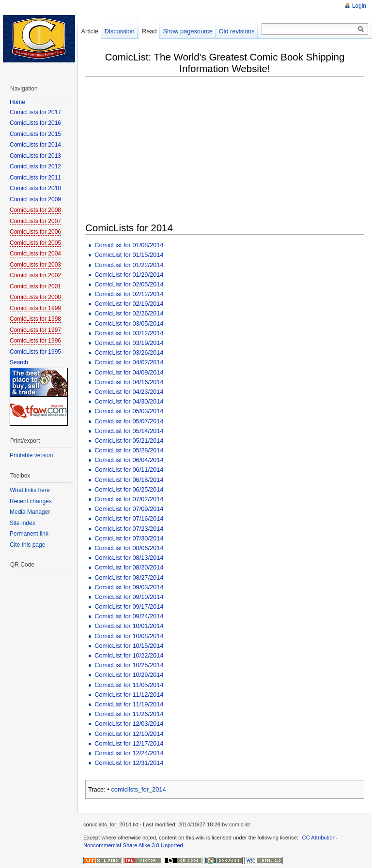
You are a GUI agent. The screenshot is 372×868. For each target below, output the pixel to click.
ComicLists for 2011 (35, 178)
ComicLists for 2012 (35, 166)
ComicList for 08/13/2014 (129, 558)
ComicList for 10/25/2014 (129, 665)
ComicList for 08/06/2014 (129, 548)
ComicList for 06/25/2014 (129, 489)
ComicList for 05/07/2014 (129, 421)
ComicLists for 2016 (35, 123)
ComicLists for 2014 (35, 145)
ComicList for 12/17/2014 (129, 743)
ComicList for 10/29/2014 (129, 675)
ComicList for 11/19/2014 (129, 704)
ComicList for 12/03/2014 (129, 724)
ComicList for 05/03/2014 (129, 411)
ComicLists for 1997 (35, 330)
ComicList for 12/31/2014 (129, 763)
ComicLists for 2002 (35, 275)
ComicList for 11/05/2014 (129, 685)
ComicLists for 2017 (35, 112)
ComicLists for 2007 (35, 221)
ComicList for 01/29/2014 (129, 275)
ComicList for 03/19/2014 (129, 343)
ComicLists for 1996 (35, 341)
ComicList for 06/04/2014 (129, 460)
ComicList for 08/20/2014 (129, 567)
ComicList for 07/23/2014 (129, 529)
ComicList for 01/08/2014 (129, 245)
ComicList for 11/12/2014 (129, 695)
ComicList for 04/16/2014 (129, 382)
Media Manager (30, 512)
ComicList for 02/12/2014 (129, 294)
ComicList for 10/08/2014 (129, 636)
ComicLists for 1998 (35, 319)
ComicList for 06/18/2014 (129, 480)
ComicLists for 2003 (35, 265)
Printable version (31, 455)
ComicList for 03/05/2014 (129, 323)
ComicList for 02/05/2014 (129, 284)
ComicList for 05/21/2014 (129, 441)
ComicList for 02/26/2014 (129, 313)
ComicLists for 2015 (35, 134)
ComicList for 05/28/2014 (129, 450)
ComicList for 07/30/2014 (129, 538)
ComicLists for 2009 (35, 199)
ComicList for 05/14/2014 (129, 431)
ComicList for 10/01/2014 (129, 626)
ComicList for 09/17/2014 (129, 606)
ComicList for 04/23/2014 (129, 392)
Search (19, 362)
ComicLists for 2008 (35, 210)
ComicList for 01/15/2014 (129, 255)
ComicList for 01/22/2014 (129, 265)
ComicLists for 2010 (35, 188)
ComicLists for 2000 (35, 297)
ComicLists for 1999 (35, 308)
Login (359, 6)
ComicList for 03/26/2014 (129, 352)
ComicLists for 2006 (35, 232)
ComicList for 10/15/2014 (129, 646)
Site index (23, 523)
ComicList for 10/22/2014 (129, 655)
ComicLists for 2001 (35, 286)
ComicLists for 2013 (35, 156)
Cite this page (27, 545)
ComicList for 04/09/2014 (129, 372)
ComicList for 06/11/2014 (129, 470)
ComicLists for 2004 (35, 254)
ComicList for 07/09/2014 (129, 509)
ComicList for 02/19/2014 (129, 304)
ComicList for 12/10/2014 (129, 734)
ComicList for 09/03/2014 (129, 587)
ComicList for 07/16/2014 (129, 518)
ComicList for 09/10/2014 (129, 597)
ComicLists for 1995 (35, 352)
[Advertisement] (229, 150)
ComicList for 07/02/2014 (129, 499)
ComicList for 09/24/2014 (129, 616)
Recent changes (31, 501)
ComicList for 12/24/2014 (129, 753)
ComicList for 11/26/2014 (129, 714)
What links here (30, 490)
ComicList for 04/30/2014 (129, 401)
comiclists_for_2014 (138, 789)
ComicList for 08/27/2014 (129, 577)
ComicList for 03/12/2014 (129, 333)
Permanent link (29, 534)
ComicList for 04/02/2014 (129, 362)
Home (17, 102)
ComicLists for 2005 (35, 243)
